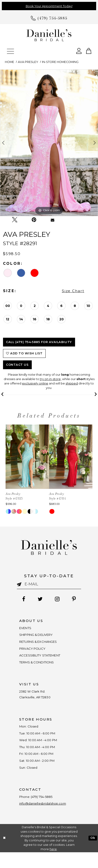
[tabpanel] (49, 143)
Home (9, 62)
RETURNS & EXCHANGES (42, 644)
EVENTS (26, 629)
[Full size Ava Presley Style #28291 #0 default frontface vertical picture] (49, 143)
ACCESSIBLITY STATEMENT (43, 660)
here (53, 865)
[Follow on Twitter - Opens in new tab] (39, 599)
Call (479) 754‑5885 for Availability (39, 342)
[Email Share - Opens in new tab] (53, 220)
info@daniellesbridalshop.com (46, 819)
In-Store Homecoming (60, 62)
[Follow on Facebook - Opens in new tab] (21, 599)
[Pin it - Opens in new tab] (34, 220)
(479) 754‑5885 (46, 811)
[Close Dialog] (4, 854)
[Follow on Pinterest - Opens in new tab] (76, 599)
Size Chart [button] (73, 291)
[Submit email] (21, 584)
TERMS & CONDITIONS (40, 668)
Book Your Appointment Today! (49, 6)
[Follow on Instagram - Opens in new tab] (58, 599)
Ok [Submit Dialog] (93, 854)
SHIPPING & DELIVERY (40, 637)
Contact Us (17, 365)
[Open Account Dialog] (79, 51)
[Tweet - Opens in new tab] (15, 220)
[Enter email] (49, 584)
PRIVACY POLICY (34, 652)
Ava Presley (28, 62)
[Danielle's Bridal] (49, 35)
